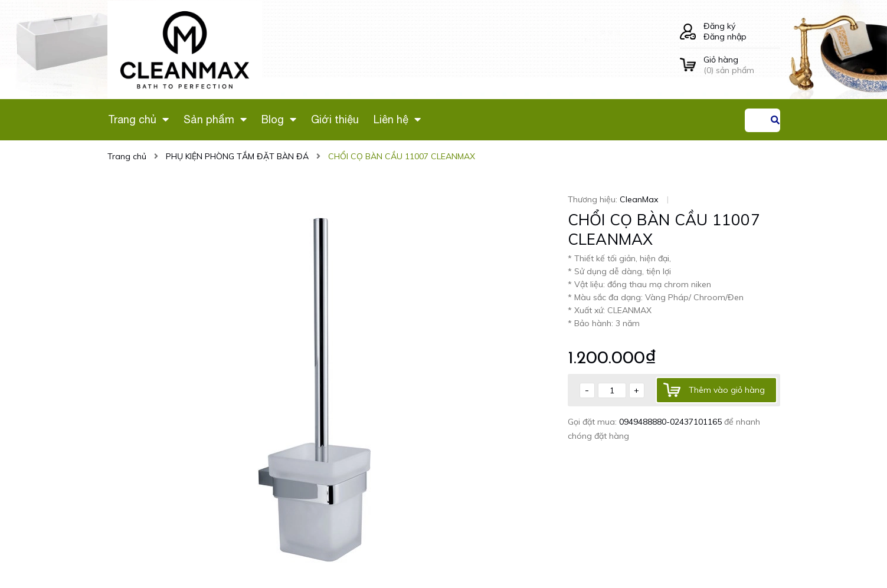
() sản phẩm (742, 65)
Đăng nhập (725, 37)
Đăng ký (719, 26)
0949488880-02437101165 (672, 422)
